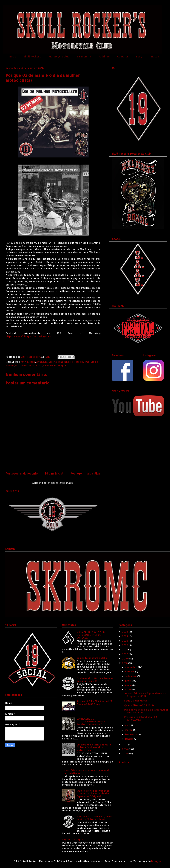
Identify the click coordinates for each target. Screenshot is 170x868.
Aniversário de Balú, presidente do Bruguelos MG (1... (145, 695)
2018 (125, 663)
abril (128, 725)
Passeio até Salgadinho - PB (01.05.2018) (141, 718)
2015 (125, 753)
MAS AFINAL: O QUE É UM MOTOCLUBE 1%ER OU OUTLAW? (91, 635)
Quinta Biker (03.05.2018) (139, 705)
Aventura (42, 362)
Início (13, 56)
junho (129, 685)
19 (22, 362)
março (129, 730)
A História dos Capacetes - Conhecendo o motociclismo (88, 772)
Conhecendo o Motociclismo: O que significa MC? (95, 680)
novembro (131, 667)
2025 (125, 632)
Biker (52, 362)
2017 (125, 744)
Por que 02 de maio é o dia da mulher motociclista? (146, 711)
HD (17, 365)
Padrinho (104, 56)
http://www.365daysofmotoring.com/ (29, 336)
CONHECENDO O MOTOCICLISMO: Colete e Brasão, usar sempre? (91, 721)
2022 (125, 645)
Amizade (30, 362)
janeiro (130, 739)
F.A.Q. (140, 56)
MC (40, 365)
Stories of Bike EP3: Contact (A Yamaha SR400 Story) (94, 703)
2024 (125, 636)
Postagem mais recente (22, 473)
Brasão (155, 56)
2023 (125, 641)
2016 (125, 749)
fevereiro (131, 734)
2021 (125, 650)
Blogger (156, 861)
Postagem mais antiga (86, 473)
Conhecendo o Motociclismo (73, 362)
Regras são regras (73, 839)
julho (128, 681)
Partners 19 (84, 56)
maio (128, 689)
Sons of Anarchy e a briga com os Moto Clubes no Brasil (94, 818)
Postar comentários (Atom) (58, 483)
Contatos (123, 56)
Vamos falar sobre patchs (92, 658)
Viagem (62, 365)
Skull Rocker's (32, 56)
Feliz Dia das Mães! (136, 701)
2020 (125, 654)
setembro (131, 676)
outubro (130, 672)
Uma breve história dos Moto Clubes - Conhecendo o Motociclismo (94, 747)
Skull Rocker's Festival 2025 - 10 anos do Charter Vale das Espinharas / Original (94, 793)
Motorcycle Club (59, 56)
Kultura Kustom (29, 365)
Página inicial (54, 473)
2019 (125, 659)
